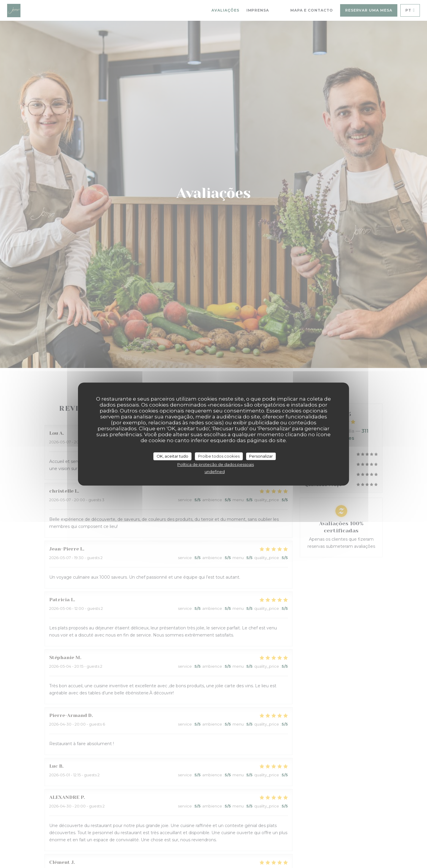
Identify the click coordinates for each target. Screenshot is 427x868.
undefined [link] (215, 472)
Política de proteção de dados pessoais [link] (216, 464)
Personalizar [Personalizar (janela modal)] (261, 456)
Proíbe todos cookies (219, 456)
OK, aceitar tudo (172, 456)
